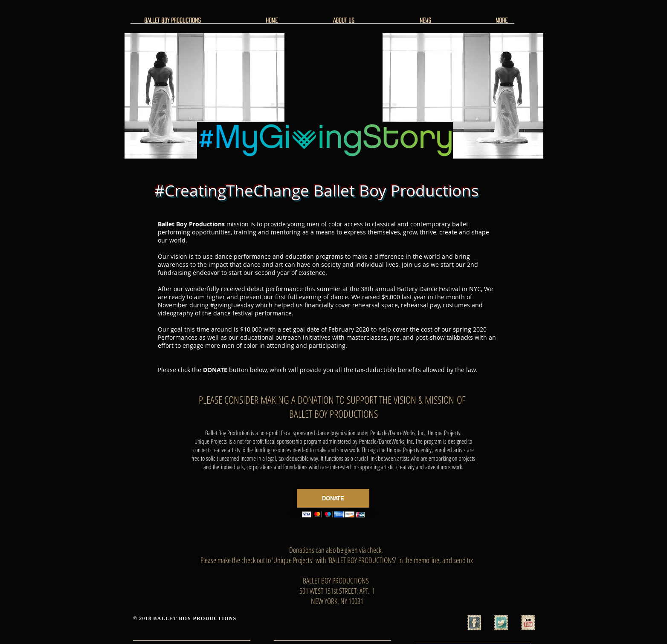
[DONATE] (333, 498)
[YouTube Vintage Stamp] (528, 623)
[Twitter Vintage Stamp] (501, 623)
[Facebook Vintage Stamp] (474, 623)
